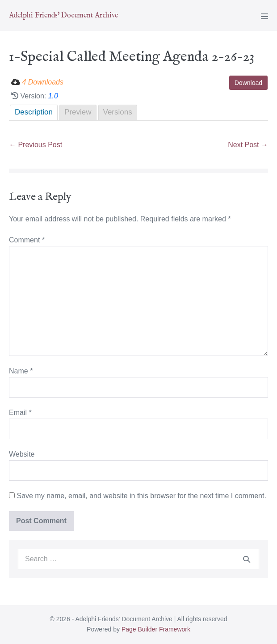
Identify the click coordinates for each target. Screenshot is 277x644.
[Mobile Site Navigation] (264, 16)
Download (248, 83)
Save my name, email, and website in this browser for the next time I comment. (141, 496)
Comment (27, 240)
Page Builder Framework (156, 629)
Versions (118, 112)
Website (22, 454)
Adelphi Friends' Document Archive (63, 16)
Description (34, 112)
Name (21, 371)
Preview (78, 112)
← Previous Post (36, 145)
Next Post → (248, 145)
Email (20, 413)
